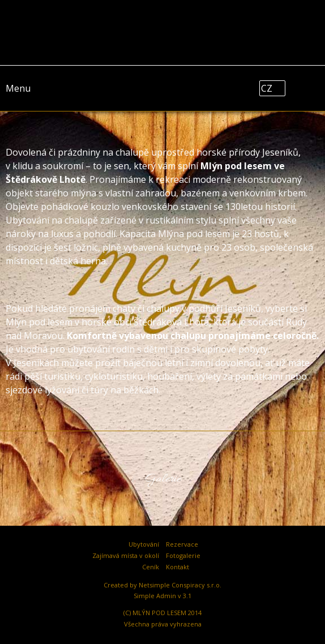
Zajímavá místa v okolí (126, 555)
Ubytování (144, 544)
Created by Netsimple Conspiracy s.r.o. (162, 585)
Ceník (151, 567)
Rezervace (182, 544)
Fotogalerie (183, 555)
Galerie (163, 479)
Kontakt (178, 567)
